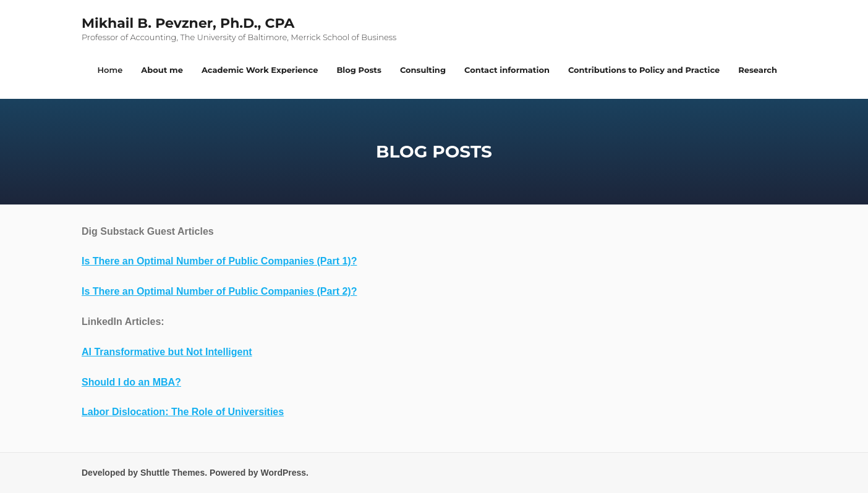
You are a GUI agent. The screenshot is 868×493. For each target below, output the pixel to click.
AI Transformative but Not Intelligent (167, 352)
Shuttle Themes (172, 473)
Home (110, 70)
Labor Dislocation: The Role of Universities (183, 412)
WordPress (283, 473)
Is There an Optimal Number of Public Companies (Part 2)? (219, 291)
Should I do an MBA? (131, 382)
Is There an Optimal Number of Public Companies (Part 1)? (219, 261)
